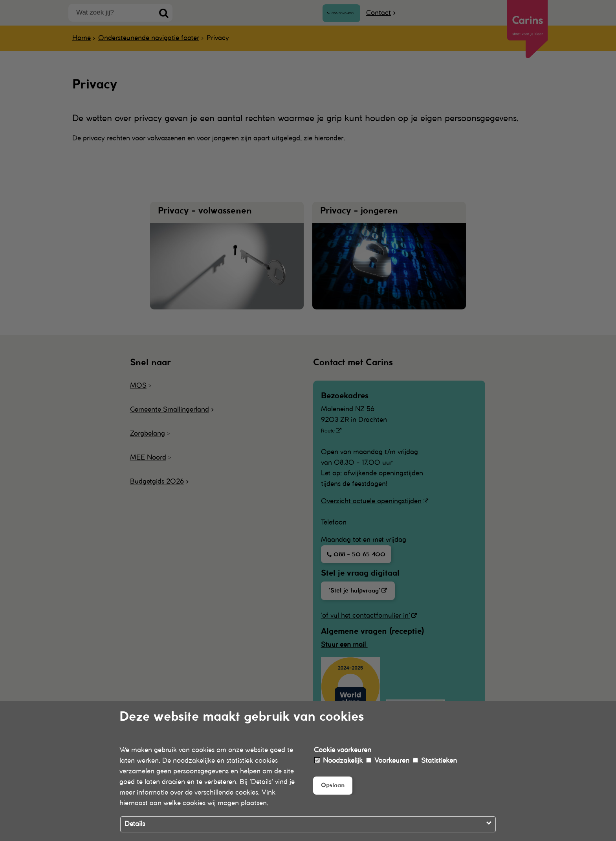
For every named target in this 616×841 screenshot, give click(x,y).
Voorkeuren (388, 761)
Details (135, 824)
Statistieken (435, 761)
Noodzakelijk (339, 761)
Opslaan (335, 786)
